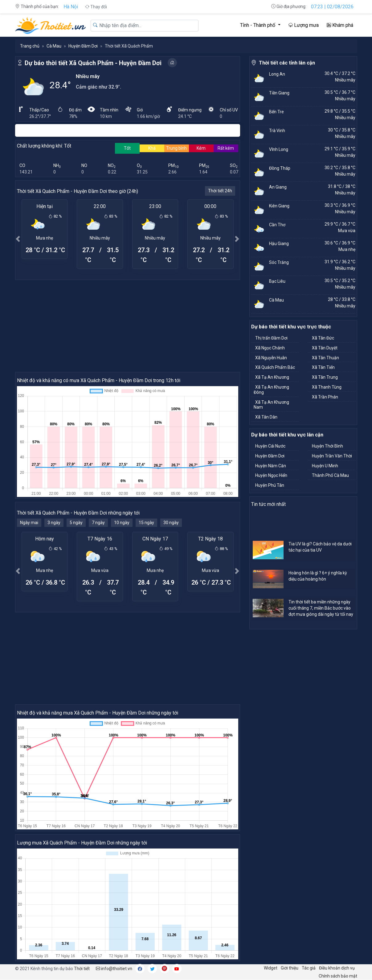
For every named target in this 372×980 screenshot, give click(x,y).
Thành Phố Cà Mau (330, 475)
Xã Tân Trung (325, 377)
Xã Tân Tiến (323, 367)
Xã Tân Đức (323, 338)
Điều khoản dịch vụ (337, 968)
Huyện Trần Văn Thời (332, 456)
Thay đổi (96, 7)
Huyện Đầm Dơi (83, 46)
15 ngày (146, 523)
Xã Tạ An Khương (272, 377)
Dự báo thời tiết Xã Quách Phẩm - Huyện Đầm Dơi (93, 63)
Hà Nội (71, 7)
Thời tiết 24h (220, 191)
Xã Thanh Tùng (327, 387)
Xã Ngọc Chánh (270, 348)
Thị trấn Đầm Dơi (271, 338)
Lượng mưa (304, 25)
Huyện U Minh (325, 466)
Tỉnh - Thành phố (258, 25)
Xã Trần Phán (325, 397)
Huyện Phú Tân (270, 485)
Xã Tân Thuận (325, 358)
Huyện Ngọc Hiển (271, 475)
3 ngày (54, 523)
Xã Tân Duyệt (325, 348)
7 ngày (98, 523)
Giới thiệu (290, 968)
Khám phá (340, 25)
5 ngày (76, 523)
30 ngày (171, 523)
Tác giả (309, 968)
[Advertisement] (128, 326)
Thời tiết (82, 969)
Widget (271, 968)
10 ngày (122, 523)
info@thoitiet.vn (114, 969)
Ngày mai (29, 523)
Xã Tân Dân (266, 417)
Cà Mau (54, 46)
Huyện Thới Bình (327, 446)
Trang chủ (30, 46)
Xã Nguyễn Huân (271, 358)
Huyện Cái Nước (270, 446)
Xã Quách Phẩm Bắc (275, 367)
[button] (18, 239)
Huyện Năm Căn (271, 466)
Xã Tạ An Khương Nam (271, 405)
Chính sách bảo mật (338, 976)
